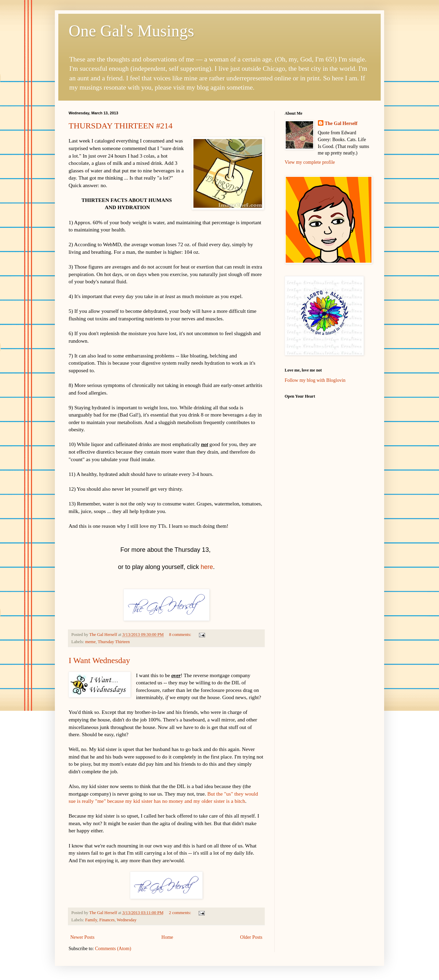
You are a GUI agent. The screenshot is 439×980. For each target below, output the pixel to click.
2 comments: (180, 913)
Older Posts (251, 937)
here (207, 567)
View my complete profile (310, 162)
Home (167, 937)
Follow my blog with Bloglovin (315, 380)
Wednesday (127, 920)
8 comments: (181, 635)
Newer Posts (82, 937)
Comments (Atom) (113, 949)
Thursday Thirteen (114, 642)
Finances (107, 920)
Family (91, 920)
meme (90, 642)
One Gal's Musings (131, 31)
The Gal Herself (341, 123)
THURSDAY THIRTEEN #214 (121, 126)
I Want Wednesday (99, 660)
